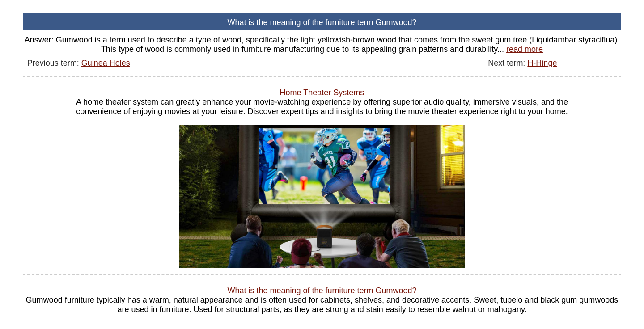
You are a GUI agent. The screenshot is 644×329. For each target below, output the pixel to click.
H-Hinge (542, 63)
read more (525, 49)
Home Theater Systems (322, 93)
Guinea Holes (106, 63)
